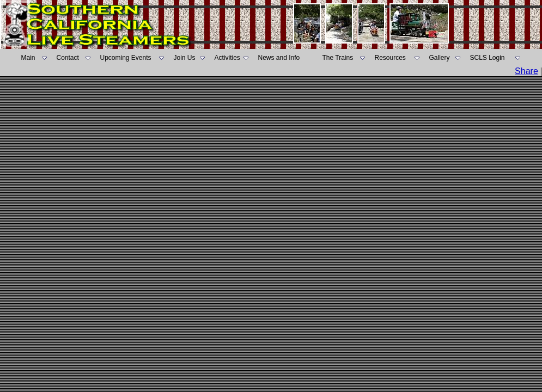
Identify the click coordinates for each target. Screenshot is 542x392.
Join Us (185, 58)
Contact (68, 58)
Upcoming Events (126, 58)
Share (526, 71)
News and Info (279, 58)
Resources (390, 58)
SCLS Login (488, 58)
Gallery (440, 58)
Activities (227, 58)
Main (28, 58)
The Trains (338, 58)
